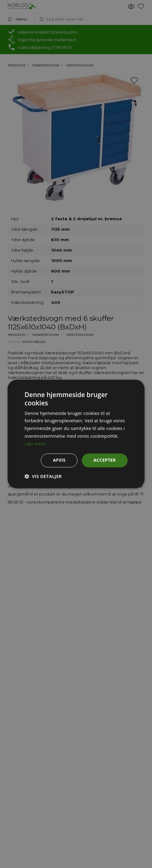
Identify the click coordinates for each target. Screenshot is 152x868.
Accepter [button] (105, 460)
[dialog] (76, 434)
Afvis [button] (59, 460)
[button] (43, 476)
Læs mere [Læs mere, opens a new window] (35, 444)
